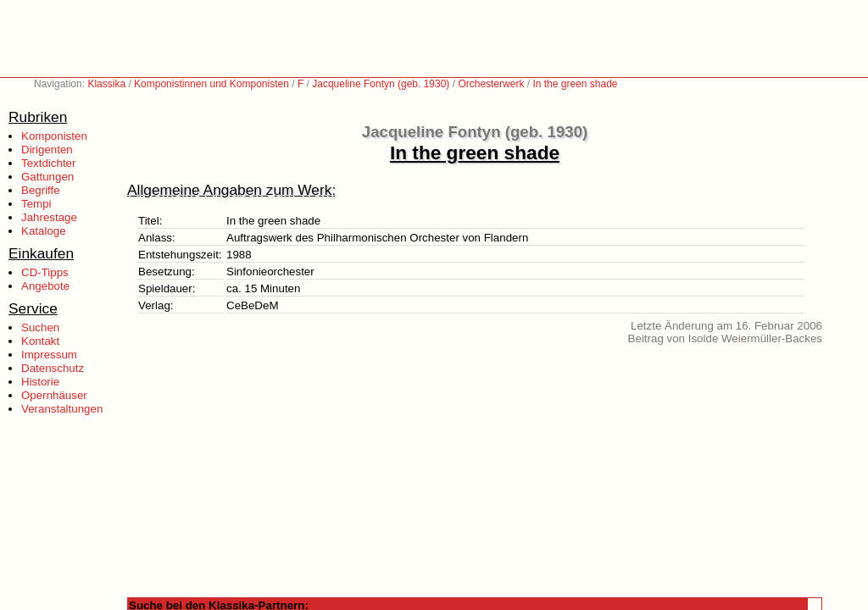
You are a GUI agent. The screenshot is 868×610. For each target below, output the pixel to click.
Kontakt (40, 341)
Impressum (49, 355)
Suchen (40, 327)
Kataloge (44, 231)
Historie (40, 382)
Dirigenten (47, 150)
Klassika (106, 84)
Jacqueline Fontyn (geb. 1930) (381, 84)
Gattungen (47, 177)
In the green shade (575, 84)
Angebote (45, 286)
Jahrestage (49, 217)
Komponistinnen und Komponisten (211, 84)
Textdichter (48, 163)
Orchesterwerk (491, 84)
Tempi (36, 204)
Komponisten (54, 136)
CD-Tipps (45, 272)
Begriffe (41, 190)
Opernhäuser (54, 395)
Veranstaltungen (62, 409)
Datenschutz (53, 368)
